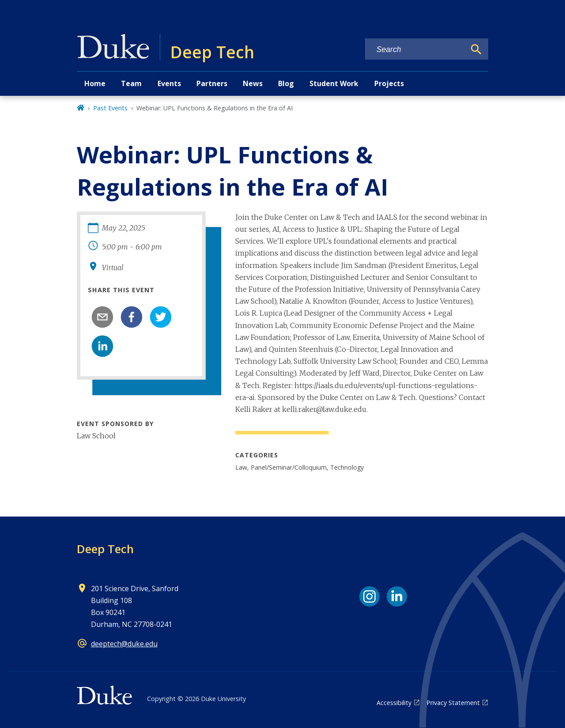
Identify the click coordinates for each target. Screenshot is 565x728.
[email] (102, 317)
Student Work (334, 83)
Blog (286, 83)
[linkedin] (102, 346)
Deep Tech (105, 549)
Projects (389, 83)
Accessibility (394, 703)
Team (131, 83)
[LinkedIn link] (397, 596)
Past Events (110, 108)
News (253, 83)
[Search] (476, 49)
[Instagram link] (369, 596)
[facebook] (132, 317)
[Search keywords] (415, 50)
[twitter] (161, 317)
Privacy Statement (453, 703)
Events (169, 83)
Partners (212, 83)
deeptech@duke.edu (124, 644)
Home (95, 83)
